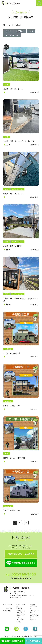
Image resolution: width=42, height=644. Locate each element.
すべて (9, 31)
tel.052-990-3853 (16, 603)
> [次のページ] (27, 528)
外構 (8, 36)
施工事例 (32, 609)
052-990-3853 (21, 580)
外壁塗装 (22, 31)
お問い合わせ (34, 620)
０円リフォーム (23, 36)
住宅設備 (19, 614)
